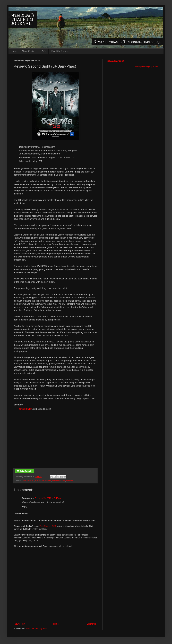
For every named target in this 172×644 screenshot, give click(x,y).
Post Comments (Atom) (37, 629)
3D (33, 481)
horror (63, 481)
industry (70, 481)
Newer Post (20, 624)
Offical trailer (25, 409)
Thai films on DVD (48, 526)
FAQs (43, 51)
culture (38, 481)
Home (14, 51)
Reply (24, 507)
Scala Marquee (116, 61)
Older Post (92, 624)
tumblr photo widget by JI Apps (147, 67)
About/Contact (29, 51)
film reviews (46, 481)
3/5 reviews (26, 481)
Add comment (21, 514)
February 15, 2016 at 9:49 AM (48, 498)
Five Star (56, 481)
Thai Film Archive (60, 51)
